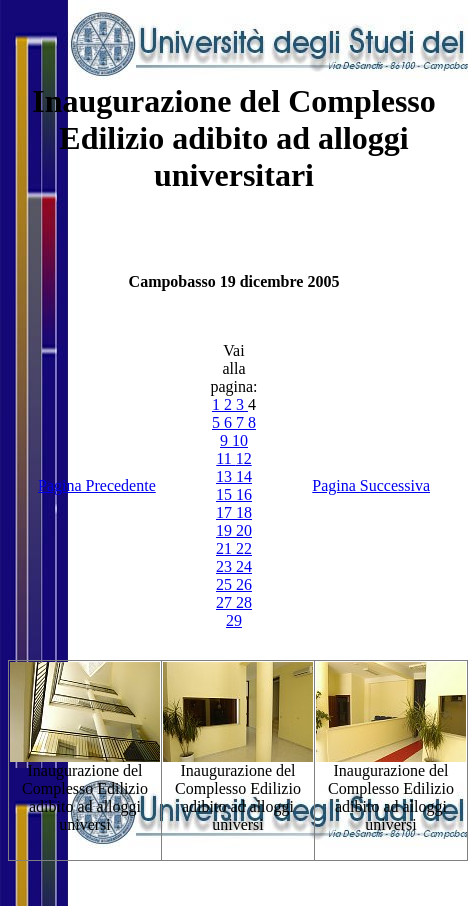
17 (226, 512)
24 (244, 566)
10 (240, 440)
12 (244, 458)
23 (226, 566)
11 (225, 458)
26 (244, 584)
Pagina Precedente (97, 485)
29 (234, 620)
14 (244, 476)
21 (226, 548)
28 (244, 602)
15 (226, 494)
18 (244, 512)
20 (244, 530)
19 (226, 530)
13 (226, 476)
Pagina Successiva (371, 485)
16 (244, 494)
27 (226, 602)
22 (244, 548)
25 (226, 584)
